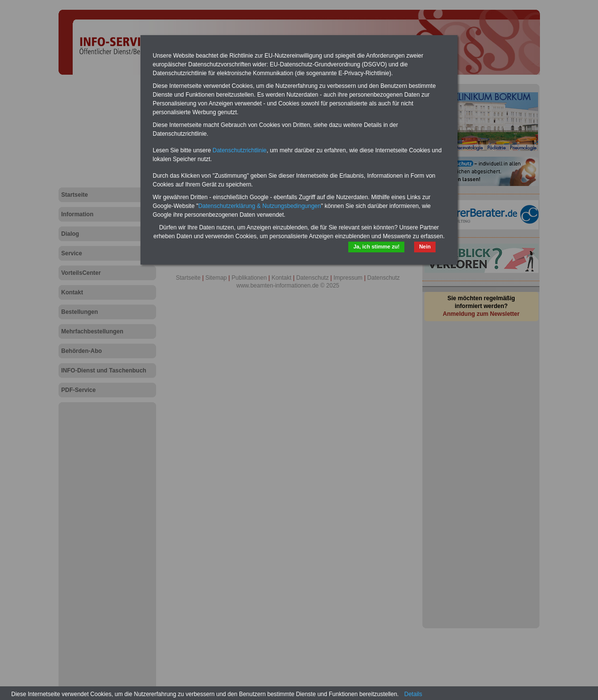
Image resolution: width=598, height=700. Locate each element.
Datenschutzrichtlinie (240, 150)
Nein (425, 247)
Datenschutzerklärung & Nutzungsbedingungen (259, 206)
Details (413, 694)
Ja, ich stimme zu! (376, 247)
